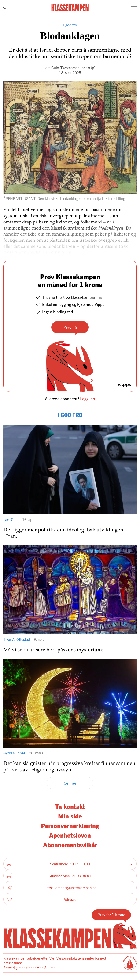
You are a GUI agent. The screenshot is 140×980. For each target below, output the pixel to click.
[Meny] (134, 8)
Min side (70, 816)
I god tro (70, 25)
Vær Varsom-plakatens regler (72, 958)
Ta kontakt (70, 806)
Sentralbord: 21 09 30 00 (70, 864)
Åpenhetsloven (70, 835)
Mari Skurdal (46, 967)
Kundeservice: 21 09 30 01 (70, 876)
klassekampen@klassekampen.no (70, 888)
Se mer (70, 783)
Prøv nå (70, 327)
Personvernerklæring (70, 825)
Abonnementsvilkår (70, 845)
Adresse (70, 899)
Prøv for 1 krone (111, 914)
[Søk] (5, 8)
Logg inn (88, 399)
